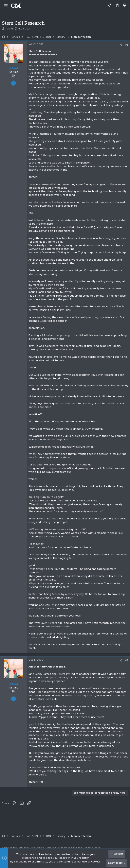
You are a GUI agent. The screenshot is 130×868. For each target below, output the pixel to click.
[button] (6, 6)
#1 (127, 45)
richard (9, 29)
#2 (127, 660)
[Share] (121, 45)
